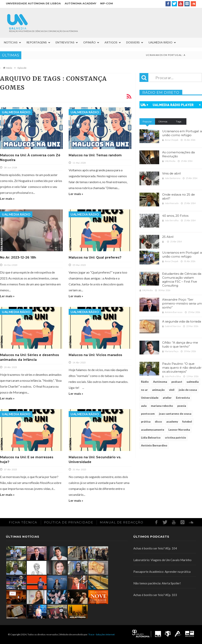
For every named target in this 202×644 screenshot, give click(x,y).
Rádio (145, 382)
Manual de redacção (122, 522)
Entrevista (183, 398)
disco (158, 421)
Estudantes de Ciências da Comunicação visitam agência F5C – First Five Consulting (182, 280)
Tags (179, 121)
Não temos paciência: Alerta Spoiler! (157, 583)
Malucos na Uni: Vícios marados (95, 355)
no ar (144, 390)
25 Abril (168, 237)
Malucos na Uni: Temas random (95, 155)
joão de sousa (188, 390)
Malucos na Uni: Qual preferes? (95, 257)
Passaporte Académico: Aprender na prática (162, 572)
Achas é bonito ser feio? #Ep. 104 (155, 548)
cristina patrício (175, 437)
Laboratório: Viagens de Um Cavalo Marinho (162, 560)
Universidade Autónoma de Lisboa (33, 3)
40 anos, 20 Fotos (175, 216)
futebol (187, 421)
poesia (182, 406)
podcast (177, 382)
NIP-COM (107, 3)
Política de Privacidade (69, 522)
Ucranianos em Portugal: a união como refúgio (182, 133)
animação (158, 390)
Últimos (163, 121)
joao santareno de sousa (175, 414)
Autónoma (160, 382)
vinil (172, 390)
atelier (167, 398)
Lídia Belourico (151, 437)
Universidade (150, 398)
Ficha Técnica (23, 522)
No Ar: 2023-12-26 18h (18, 257)
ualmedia (193, 382)
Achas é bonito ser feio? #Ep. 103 (155, 595)
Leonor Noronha (179, 430)
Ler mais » (7, 198)
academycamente (153, 430)
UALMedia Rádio (16, 112)
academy (172, 421)
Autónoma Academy (80, 3)
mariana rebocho (162, 406)
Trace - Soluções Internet (101, 634)
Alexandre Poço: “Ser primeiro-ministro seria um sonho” (182, 303)
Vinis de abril (171, 173)
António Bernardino (154, 445)
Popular (147, 121)
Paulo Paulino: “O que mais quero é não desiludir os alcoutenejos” (182, 368)
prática (146, 421)
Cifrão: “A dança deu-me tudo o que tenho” (180, 344)
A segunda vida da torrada (182, 321)
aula (144, 406)
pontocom (148, 414)
